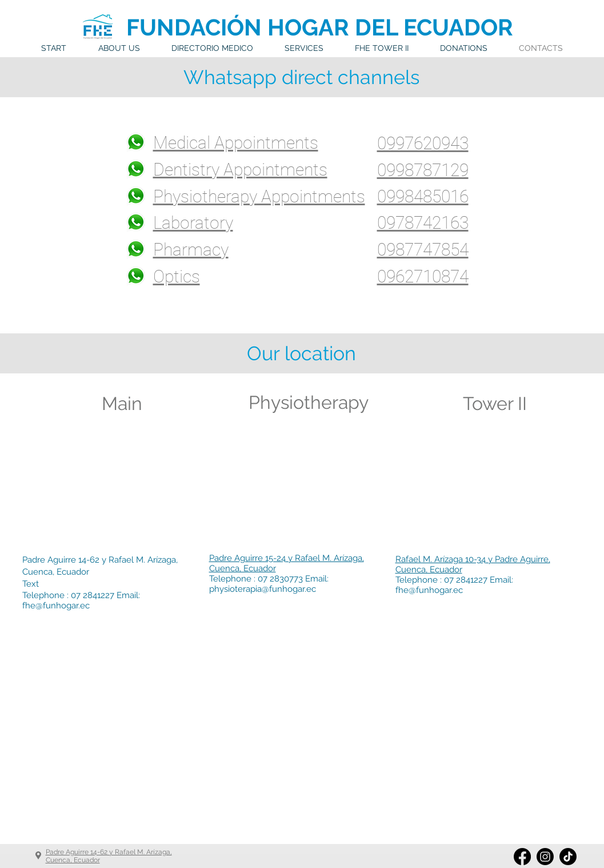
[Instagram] (545, 857)
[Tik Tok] (568, 857)
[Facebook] (522, 857)
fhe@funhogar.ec (56, 606)
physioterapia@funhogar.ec (263, 589)
